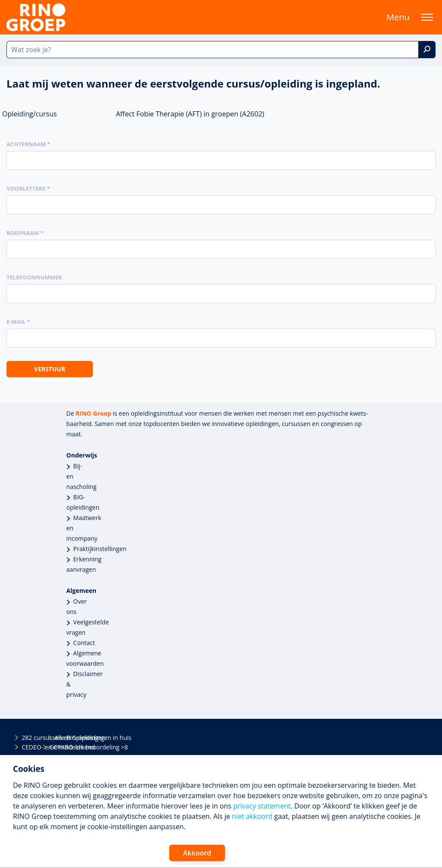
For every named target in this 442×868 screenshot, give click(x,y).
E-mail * (18, 322)
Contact (84, 643)
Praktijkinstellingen (100, 549)
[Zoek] (427, 50)
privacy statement (262, 806)
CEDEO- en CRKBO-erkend (29, 747)
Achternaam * (28, 144)
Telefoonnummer (34, 277)
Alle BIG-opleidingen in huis (62, 738)
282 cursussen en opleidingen (29, 738)
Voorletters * (28, 188)
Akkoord (197, 853)
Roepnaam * (25, 233)
